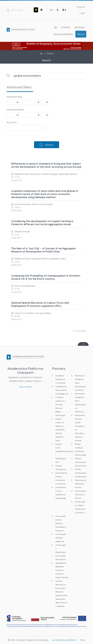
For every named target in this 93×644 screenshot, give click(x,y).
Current (66, 27)
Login (82, 13)
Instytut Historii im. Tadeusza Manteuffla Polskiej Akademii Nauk (60, 430)
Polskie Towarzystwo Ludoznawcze (81, 473)
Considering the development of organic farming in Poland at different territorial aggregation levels (42, 223)
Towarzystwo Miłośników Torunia (80, 484)
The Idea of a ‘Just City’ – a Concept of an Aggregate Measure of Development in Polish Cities (43, 250)
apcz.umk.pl (26, 387)
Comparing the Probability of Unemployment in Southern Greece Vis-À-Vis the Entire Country (46, 277)
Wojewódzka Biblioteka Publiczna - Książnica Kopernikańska (62, 570)
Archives (80, 27)
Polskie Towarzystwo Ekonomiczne (81, 462)
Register (81, 7)
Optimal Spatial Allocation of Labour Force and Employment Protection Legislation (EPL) (40, 304)
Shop (83, 640)
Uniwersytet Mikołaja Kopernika (61, 538)
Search (49, 145)
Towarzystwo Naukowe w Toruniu (80, 495)
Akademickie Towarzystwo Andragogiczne (62, 390)
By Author (12, 122)
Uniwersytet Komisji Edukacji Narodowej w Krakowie (61, 523)
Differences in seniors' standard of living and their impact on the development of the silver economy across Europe (46, 165)
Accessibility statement (64, 640)
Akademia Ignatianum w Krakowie (60, 379)
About (81, 34)
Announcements (63, 34)
